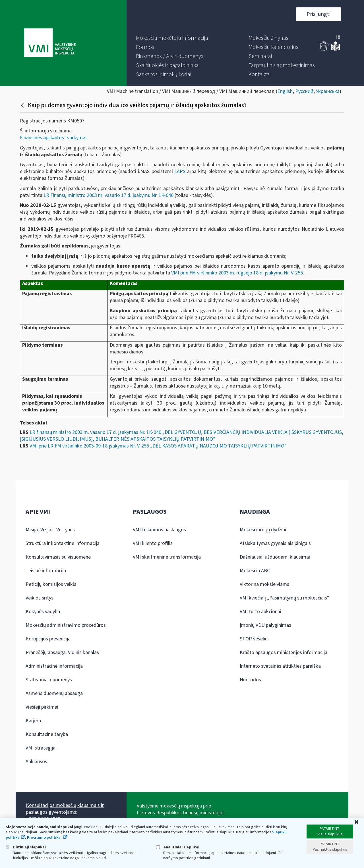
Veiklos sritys (40, 598)
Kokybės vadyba (43, 612)
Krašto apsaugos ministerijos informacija (284, 652)
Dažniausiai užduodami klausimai (275, 557)
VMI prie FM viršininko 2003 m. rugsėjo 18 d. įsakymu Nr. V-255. (238, 273)
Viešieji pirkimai (42, 707)
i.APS (180, 171)
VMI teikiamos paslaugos (159, 530)
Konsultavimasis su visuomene (58, 557)
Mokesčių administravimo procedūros (66, 625)
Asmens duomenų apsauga (54, 693)
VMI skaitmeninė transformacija (167, 557)
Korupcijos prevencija (48, 639)
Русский (304, 91)
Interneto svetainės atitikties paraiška (280, 666)
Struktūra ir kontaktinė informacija (63, 543)
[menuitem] (172, 38)
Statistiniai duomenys (49, 680)
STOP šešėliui (254, 639)
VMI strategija (41, 748)
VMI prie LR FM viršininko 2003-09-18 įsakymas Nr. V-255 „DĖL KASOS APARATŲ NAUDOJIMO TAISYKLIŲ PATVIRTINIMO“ (158, 446)
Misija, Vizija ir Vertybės (50, 530)
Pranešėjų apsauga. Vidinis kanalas (62, 652)
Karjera (33, 721)
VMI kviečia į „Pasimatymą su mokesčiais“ (285, 598)
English (285, 91)
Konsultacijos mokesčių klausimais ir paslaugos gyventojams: (65, 809)
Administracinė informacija (54, 666)
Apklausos (36, 762)
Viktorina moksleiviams (264, 584)
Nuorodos (250, 680)
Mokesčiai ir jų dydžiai (263, 530)
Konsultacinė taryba (47, 734)
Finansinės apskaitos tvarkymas (54, 138)
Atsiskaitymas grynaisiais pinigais (275, 543)
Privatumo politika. (44, 838)
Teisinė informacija (46, 571)
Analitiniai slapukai (178, 847)
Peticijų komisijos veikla (51, 584)
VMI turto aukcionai (260, 612)
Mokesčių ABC (255, 571)
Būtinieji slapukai (26, 847)
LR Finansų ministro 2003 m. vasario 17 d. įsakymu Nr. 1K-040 (108, 195)
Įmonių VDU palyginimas (265, 625)
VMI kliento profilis (153, 543)
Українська (328, 91)
